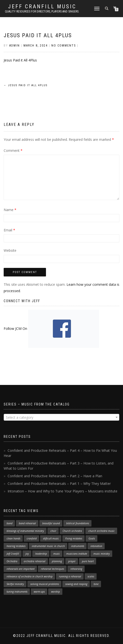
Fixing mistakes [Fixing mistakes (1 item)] (74, 538)
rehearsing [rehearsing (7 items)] (76, 569)
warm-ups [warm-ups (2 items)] (39, 592)
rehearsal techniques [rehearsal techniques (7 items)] (52, 569)
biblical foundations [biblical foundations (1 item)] (78, 523)
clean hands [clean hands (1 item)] (13, 538)
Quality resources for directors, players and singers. (42, 12)
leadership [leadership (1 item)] (41, 554)
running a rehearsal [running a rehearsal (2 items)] (70, 576)
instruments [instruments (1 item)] (78, 546)
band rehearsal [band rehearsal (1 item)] (27, 523)
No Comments (64, 46)
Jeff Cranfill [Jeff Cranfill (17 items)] (13, 554)
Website (10, 250)
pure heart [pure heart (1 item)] (88, 561)
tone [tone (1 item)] (96, 584)
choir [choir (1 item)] (53, 531)
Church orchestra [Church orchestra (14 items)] (72, 531)
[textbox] (61, 417)
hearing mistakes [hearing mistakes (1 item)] (16, 546)
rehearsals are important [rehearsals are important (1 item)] (21, 569)
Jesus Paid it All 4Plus (38, 35)
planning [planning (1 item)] (57, 561)
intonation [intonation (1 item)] (96, 546)
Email (9, 230)
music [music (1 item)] (57, 554)
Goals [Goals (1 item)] (92, 538)
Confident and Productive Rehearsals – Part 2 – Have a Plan (55, 476)
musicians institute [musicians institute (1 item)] (77, 554)
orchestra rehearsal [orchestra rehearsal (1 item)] (35, 561)
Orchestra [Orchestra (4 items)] (12, 561)
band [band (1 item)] (10, 523)
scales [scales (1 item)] (91, 576)
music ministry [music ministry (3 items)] (102, 554)
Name (10, 210)
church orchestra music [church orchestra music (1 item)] (101, 531)
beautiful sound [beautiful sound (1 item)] (51, 523)
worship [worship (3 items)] (56, 592)
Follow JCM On (51, 328)
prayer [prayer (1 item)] (72, 561)
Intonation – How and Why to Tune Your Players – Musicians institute (62, 491)
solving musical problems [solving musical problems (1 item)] (45, 584)
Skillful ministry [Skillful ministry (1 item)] (15, 584)
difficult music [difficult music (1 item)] (51, 538)
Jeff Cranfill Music (42, 7)
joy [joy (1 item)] (27, 554)
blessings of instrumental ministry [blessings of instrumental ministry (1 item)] (25, 531)
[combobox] (61, 417)
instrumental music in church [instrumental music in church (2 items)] (48, 546)
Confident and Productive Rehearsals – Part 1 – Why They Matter (59, 483)
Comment (13, 150)
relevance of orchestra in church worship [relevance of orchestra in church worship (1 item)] (30, 576)
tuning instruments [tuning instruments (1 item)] (17, 592)
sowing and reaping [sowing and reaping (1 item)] (76, 584)
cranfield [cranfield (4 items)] (32, 538)
